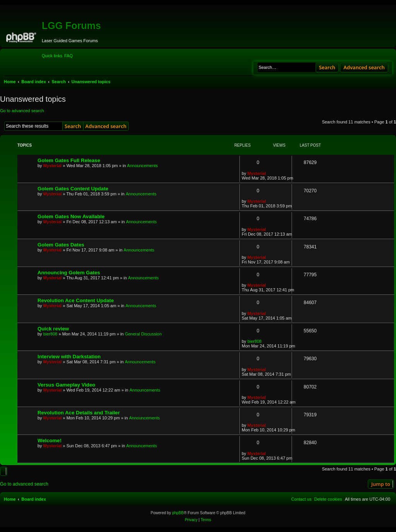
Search (327, 67)
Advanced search (364, 67)
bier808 (50, 334)
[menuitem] (68, 56)
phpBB (178, 513)
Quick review (53, 329)
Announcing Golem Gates (69, 273)
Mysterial (53, 166)
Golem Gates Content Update (73, 189)
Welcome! (49, 440)
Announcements (143, 166)
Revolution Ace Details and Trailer (79, 413)
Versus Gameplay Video (66, 385)
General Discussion (143, 334)
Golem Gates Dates (61, 245)
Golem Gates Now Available (71, 216)
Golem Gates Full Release (69, 160)
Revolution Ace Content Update (76, 300)
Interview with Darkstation (69, 357)
